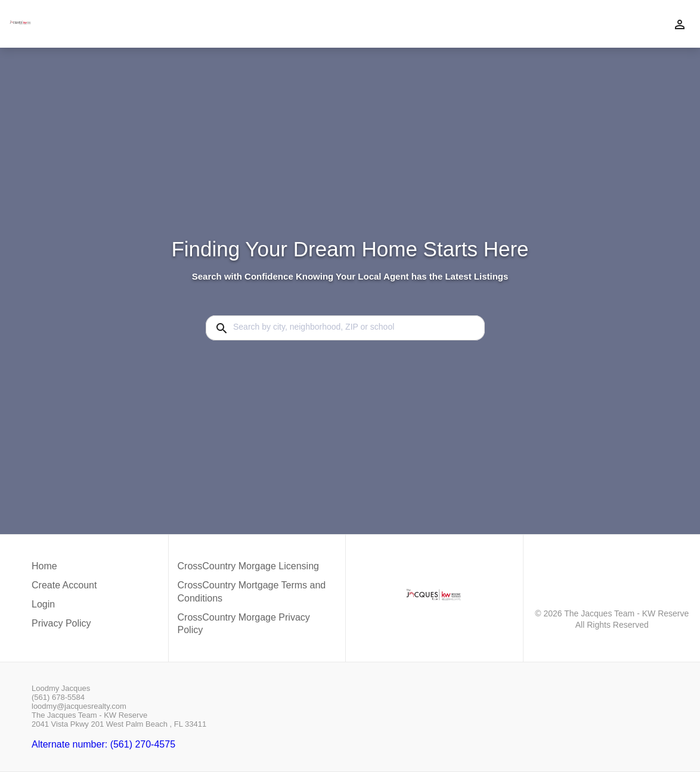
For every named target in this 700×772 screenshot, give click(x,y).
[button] (64, 607)
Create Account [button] (64, 585)
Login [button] (43, 604)
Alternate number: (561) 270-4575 (103, 744)
